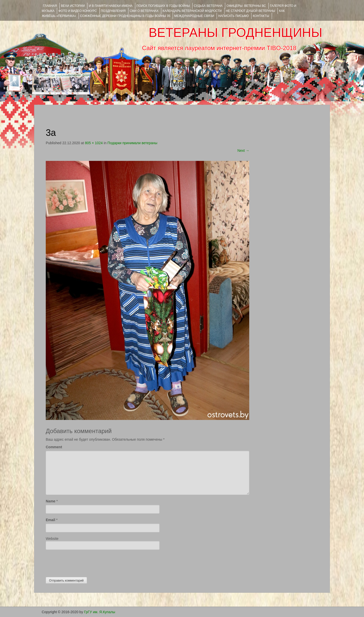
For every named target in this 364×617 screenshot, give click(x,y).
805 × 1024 (94, 143)
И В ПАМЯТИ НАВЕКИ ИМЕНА (111, 6)
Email (50, 520)
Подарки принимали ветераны (132, 143)
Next (243, 151)
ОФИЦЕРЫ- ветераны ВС (246, 6)
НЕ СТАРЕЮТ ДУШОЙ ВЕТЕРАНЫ (250, 11)
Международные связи (194, 16)
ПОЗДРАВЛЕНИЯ (113, 11)
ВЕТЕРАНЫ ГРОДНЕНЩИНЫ (235, 33)
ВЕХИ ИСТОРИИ (73, 6)
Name (51, 501)
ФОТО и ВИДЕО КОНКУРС (77, 11)
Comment (54, 447)
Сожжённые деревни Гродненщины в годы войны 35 (125, 16)
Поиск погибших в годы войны (163, 6)
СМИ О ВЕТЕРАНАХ (144, 11)
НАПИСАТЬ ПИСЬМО (233, 16)
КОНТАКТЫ (261, 16)
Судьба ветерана (208, 6)
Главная (50, 6)
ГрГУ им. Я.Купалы (100, 612)
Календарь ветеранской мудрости (192, 11)
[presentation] (84, 562)
